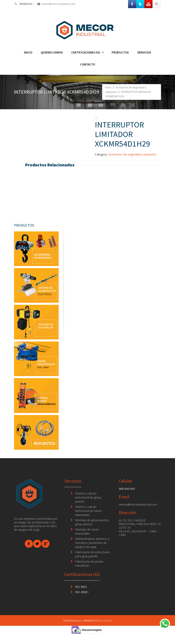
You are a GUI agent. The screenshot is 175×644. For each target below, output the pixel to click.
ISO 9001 (81, 597)
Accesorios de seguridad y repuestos (132, 154)
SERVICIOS (144, 52)
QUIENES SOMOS (52, 52)
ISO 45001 (82, 602)
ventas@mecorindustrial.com (56, 4)
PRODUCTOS (120, 52)
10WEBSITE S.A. (92, 631)
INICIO (28, 52)
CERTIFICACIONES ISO (88, 52)
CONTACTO (88, 64)
